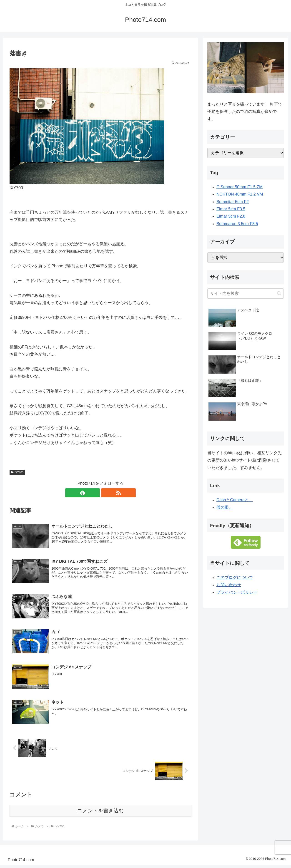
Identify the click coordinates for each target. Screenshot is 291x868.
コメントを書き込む (101, 813)
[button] (279, 293)
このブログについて (235, 578)
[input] (246, 294)
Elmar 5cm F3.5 (231, 209)
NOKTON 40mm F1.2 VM (240, 194)
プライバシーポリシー (237, 592)
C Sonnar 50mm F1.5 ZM (240, 187)
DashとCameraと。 (235, 500)
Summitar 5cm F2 (233, 202)
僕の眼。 (225, 507)
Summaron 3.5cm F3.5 (237, 224)
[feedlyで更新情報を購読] (95, 493)
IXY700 (17, 472)
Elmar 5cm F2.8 (231, 216)
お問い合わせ (229, 585)
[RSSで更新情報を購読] (106, 493)
